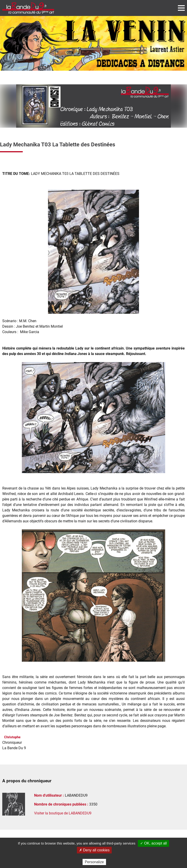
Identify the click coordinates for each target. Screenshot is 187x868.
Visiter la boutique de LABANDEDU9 (63, 813)
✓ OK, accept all (153, 843)
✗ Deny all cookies (94, 850)
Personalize (94, 862)
